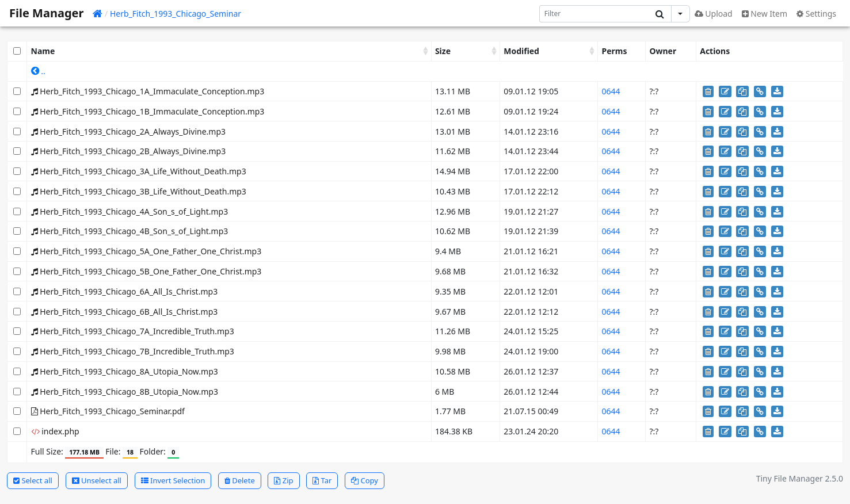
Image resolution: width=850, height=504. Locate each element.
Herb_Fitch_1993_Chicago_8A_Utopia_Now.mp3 (125, 371)
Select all (33, 480)
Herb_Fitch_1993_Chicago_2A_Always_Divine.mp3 (128, 131)
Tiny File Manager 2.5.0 (800, 478)
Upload (714, 14)
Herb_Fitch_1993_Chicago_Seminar (176, 14)
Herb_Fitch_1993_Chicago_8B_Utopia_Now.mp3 (125, 392)
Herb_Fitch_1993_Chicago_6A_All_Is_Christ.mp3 (125, 291)
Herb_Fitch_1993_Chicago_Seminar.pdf (108, 411)
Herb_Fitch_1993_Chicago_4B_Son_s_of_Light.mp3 (130, 231)
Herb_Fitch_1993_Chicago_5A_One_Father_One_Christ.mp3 (146, 251)
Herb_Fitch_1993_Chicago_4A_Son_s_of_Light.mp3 (130, 211)
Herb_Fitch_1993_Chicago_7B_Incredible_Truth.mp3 (133, 351)
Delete (240, 480)
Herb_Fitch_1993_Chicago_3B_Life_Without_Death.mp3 (139, 191)
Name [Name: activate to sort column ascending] (43, 51)
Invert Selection (173, 480)
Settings (816, 14)
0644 (611, 91)
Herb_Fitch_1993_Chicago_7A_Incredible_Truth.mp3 (133, 331)
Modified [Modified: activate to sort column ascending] (521, 51)
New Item (765, 14)
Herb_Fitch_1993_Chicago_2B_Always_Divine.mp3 (129, 151)
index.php (55, 431)
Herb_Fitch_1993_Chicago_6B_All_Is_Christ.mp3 (125, 312)
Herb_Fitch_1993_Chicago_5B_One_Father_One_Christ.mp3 (146, 271)
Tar (322, 480)
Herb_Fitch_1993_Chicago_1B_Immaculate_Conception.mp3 (148, 111)
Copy (365, 480)
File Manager (46, 13)
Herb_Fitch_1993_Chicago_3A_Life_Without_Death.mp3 (139, 171)
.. (38, 71)
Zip (283, 480)
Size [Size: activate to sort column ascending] (443, 51)
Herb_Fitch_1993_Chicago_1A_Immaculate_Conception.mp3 (148, 91)
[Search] (594, 14)
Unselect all (97, 480)
